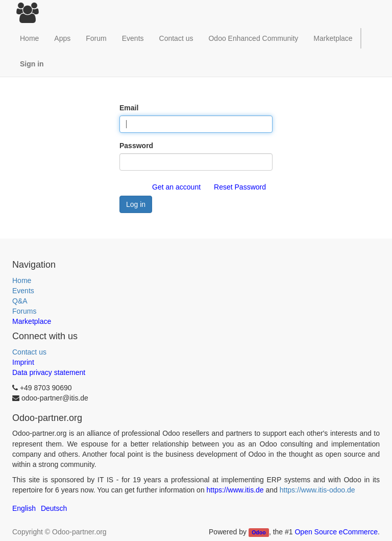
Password (136, 146)
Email (129, 108)
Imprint (23, 362)
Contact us (29, 352)
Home (22, 280)
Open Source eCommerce (336, 532)
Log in (136, 204)
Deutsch (54, 508)
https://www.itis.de (235, 490)
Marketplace (333, 38)
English (24, 508)
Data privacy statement (49, 372)
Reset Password (240, 187)
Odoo (259, 532)
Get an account (176, 187)
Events (23, 291)
